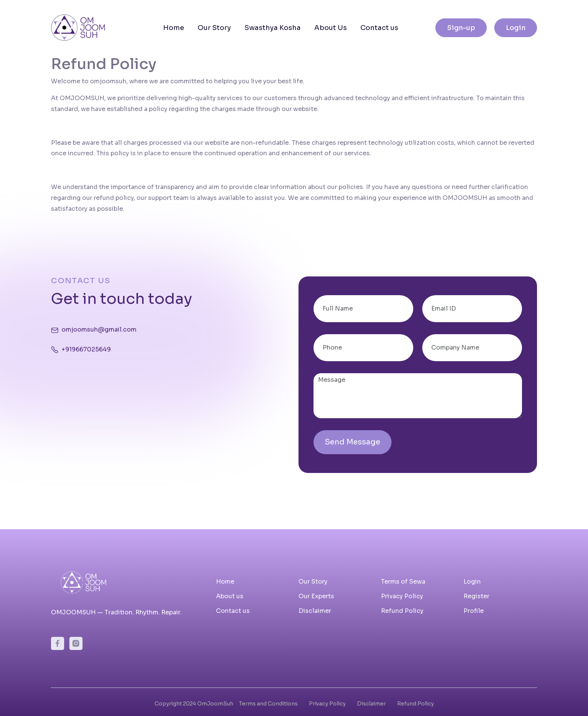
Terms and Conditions (268, 704)
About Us (331, 28)
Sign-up (461, 28)
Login (516, 28)
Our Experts (316, 596)
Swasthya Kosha (273, 28)
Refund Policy (402, 611)
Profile (474, 611)
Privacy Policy (402, 596)
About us (230, 596)
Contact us (379, 28)
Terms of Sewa (403, 582)
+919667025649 (86, 349)
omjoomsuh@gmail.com (99, 329)
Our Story (214, 28)
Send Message (352, 442)
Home (174, 28)
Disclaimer (315, 611)
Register (476, 596)
